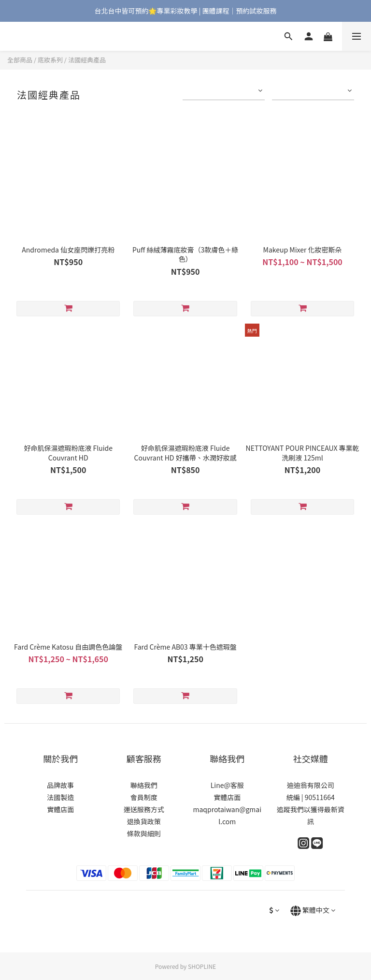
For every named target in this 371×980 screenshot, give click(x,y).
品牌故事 (60, 785)
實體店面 (60, 809)
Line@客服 (227, 785)
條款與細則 (144, 833)
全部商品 (20, 60)
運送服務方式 (144, 809)
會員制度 (144, 797)
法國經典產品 (87, 60)
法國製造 (60, 797)
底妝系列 (50, 60)
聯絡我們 (144, 785)
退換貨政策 (144, 821)
